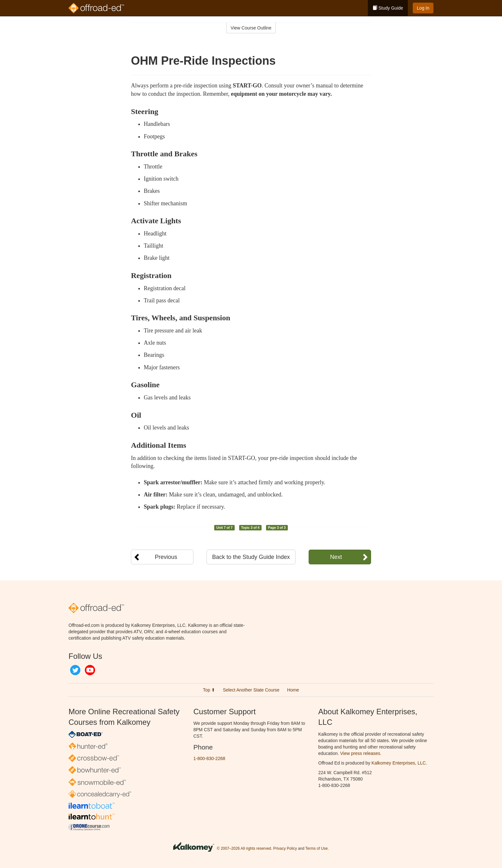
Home (293, 690)
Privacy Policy (285, 849)
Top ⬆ (209, 690)
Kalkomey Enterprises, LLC (399, 763)
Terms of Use (317, 849)
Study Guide (388, 8)
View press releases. (361, 753)
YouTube (90, 670)
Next (336, 557)
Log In (423, 8)
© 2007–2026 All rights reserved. (244, 849)
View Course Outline (251, 28)
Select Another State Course (251, 690)
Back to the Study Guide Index (251, 557)
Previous (166, 557)
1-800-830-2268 (209, 758)
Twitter (75, 670)
